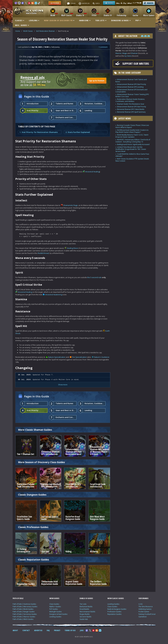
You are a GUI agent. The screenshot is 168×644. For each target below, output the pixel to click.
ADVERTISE (38, 630)
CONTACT (26, 630)
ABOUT (15, 630)
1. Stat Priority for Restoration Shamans (39, 132)
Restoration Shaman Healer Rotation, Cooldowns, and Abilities (130, 100)
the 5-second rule (94, 277)
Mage (125, 53)
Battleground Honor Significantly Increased (133, 144)
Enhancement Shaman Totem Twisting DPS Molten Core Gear (132, 95)
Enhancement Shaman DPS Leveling (130, 87)
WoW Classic (28, 31)
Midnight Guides (56, 612)
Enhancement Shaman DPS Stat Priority (132, 84)
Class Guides (54, 604)
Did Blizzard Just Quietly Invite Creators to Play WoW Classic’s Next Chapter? (132, 131)
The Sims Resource (146, 607)
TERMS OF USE (70, 630)
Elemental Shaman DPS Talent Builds (131, 109)
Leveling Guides (55, 617)
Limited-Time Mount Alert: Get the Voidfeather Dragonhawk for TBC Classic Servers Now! (131, 149)
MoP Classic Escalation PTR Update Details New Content (132, 160)
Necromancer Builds (87, 612)
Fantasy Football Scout (147, 614)
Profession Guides (114, 612)
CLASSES (20, 20)
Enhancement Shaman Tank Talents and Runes (131, 81)
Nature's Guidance (102, 357)
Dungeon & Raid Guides (58, 614)
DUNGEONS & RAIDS (121, 20)
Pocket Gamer (144, 612)
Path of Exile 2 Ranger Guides (24, 612)
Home (18, 31)
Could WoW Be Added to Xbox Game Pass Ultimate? (132, 155)
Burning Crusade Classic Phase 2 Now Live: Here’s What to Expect (132, 126)
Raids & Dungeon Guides (117, 609)
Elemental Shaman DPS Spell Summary (131, 112)
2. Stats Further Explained (78, 132)
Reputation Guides (114, 614)
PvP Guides (54, 609)
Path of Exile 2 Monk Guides (23, 609)
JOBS (82, 630)
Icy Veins (128, 56)
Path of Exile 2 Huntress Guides (24, 604)
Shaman (134, 53)
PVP (138, 20)
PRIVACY (57, 630)
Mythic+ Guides (55, 607)
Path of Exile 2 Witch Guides (23, 619)
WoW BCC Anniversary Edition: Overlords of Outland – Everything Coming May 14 (133, 141)
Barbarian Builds (86, 607)
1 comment (103, 47)
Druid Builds (84, 609)
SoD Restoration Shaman (45, 31)
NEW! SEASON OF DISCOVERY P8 (59, 20)
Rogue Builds (85, 614)
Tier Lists (83, 604)
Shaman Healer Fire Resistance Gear (131, 104)
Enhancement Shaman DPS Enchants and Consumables (131, 91)
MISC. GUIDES (22, 25)
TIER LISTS (101, 20)
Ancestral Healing (92, 172)
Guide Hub (84, 619)
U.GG (141, 604)
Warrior (118, 53)
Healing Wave (72, 248)
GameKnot (143, 617)
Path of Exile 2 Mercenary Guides (25, 607)
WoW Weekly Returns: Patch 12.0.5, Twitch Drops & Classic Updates (132, 136)
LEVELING (34, 20)
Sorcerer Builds (85, 617)
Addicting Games (145, 609)
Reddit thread (43, 253)
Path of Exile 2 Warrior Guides (24, 617)
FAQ (48, 630)
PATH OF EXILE (18, 598)
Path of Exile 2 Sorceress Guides (25, 614)
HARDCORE (85, 20)
